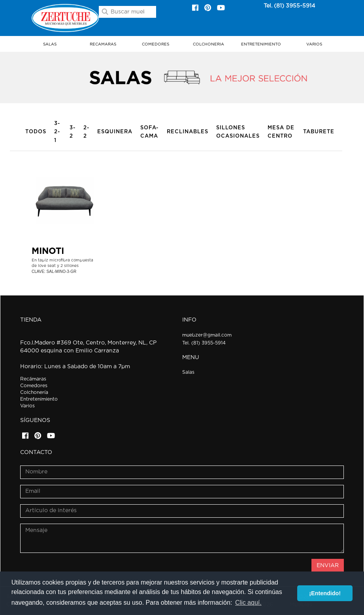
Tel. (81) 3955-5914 (289, 6)
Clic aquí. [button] (248, 603)
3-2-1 (57, 132)
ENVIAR (328, 566)
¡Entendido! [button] (325, 593)
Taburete (319, 132)
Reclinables (188, 132)
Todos (36, 132)
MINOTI (48, 251)
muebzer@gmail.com (207, 335)
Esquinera (115, 132)
